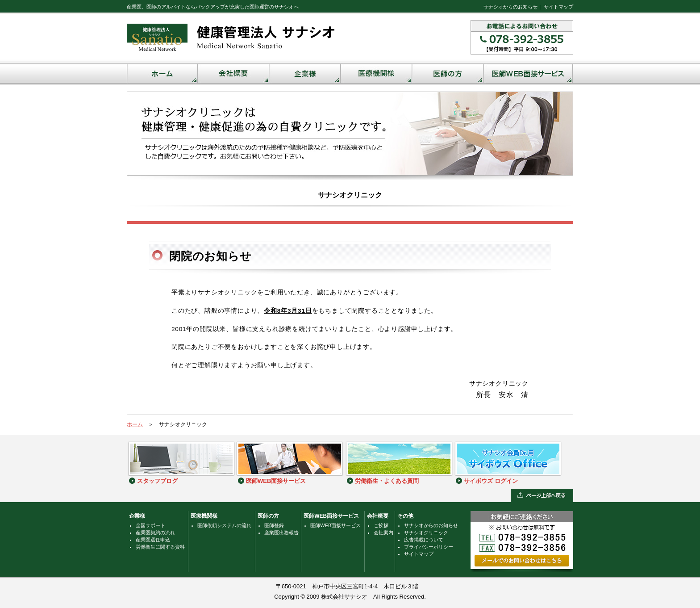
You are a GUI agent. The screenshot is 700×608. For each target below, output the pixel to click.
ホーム (135, 424)
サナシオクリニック (426, 533)
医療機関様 (204, 516)
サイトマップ (558, 7)
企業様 (137, 516)
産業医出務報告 (281, 533)
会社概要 (378, 516)
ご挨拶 (381, 525)
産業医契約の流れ (155, 533)
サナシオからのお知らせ (510, 7)
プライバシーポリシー (429, 547)
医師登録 (274, 525)
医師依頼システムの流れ (224, 525)
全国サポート (150, 525)
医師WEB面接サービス (331, 516)
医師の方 (268, 516)
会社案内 (383, 533)
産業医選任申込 (153, 540)
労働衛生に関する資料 (160, 547)
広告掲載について (424, 540)
